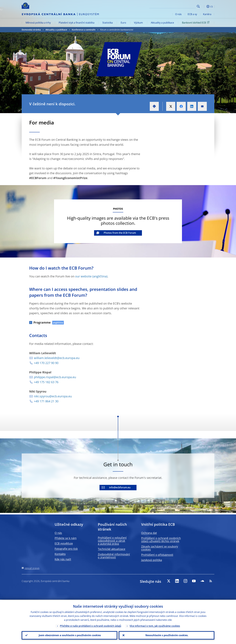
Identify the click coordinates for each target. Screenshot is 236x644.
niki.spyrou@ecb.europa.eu (53, 396)
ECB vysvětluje (64, 543)
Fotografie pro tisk (66, 549)
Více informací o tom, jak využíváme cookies (155, 625)
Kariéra (207, 14)
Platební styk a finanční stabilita (77, 23)
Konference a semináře (84, 30)
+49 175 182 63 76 (46, 382)
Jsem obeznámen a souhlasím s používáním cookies (69, 635)
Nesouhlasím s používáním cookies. (167, 635)
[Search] (181, 6)
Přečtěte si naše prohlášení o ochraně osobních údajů (91, 625)
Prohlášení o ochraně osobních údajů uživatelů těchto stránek (161, 540)
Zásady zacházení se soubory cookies (160, 548)
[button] (204, 6)
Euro (123, 23)
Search (198, 6)
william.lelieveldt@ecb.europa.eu (57, 358)
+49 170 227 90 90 (46, 363)
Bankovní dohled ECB (196, 22)
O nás (178, 14)
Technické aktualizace (112, 549)
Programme (42, 322)
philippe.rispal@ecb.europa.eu (55, 377)
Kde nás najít (63, 559)
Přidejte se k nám (66, 538)
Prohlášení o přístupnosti (157, 555)
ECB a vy (192, 14)
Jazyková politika (152, 560)
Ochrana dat (149, 533)
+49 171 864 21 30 (46, 401)
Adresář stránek (32, 568)
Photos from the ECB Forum (120, 233)
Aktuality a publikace (162, 23)
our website (83, 276)
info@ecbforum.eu (120, 487)
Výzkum (138, 23)
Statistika (108, 23)
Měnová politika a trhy (38, 23)
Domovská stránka (31, 30)
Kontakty (60, 554)
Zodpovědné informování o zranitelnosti (114, 556)
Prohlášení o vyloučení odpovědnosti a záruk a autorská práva (112, 541)
